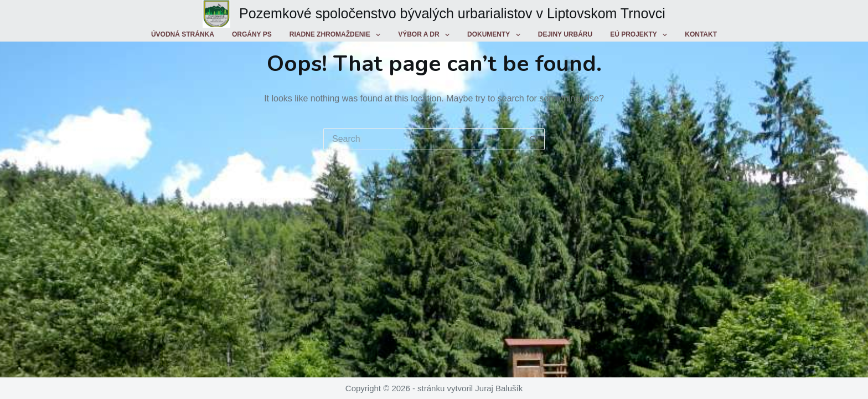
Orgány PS (252, 34)
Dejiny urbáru (565, 34)
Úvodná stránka (183, 34)
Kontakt (701, 34)
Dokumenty (496, 35)
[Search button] (534, 139)
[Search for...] (423, 139)
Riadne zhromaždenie (337, 35)
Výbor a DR (426, 35)
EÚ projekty (641, 35)
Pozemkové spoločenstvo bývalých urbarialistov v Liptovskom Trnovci (452, 13)
